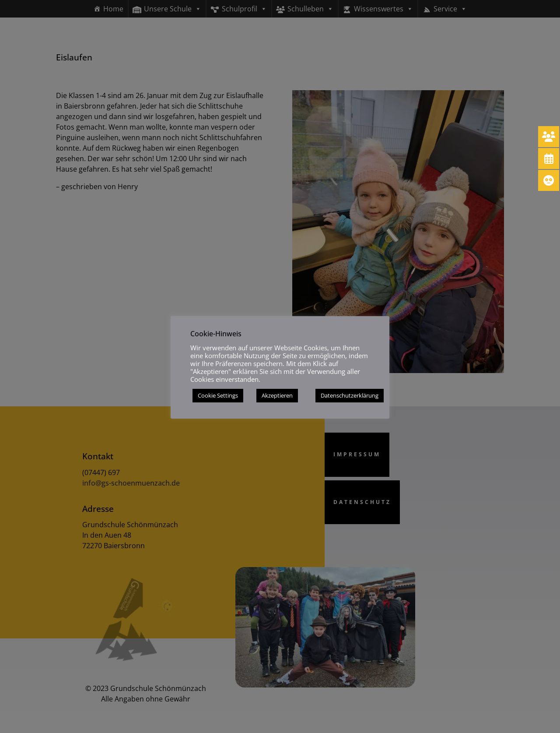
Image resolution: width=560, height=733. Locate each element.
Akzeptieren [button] (277, 395)
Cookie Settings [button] (218, 395)
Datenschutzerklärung (350, 395)
